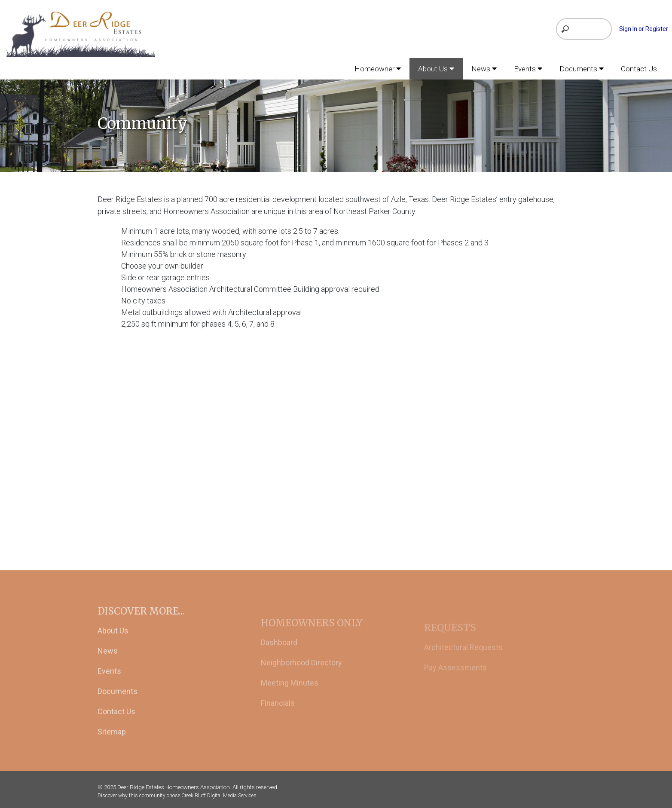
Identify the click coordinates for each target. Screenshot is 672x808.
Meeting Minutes (290, 694)
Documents (118, 700)
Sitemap (112, 740)
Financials (278, 714)
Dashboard (279, 653)
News (108, 660)
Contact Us (116, 720)
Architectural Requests (463, 657)
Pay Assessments (455, 677)
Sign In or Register (644, 29)
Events (109, 680)
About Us (113, 639)
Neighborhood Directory (301, 674)
